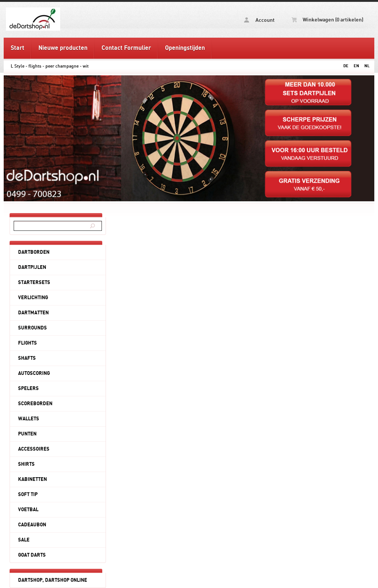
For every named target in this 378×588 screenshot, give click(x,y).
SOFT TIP (28, 495)
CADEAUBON (32, 525)
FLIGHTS (28, 343)
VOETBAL (28, 510)
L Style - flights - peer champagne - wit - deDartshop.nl (62, 19)
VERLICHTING (33, 298)
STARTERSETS (34, 283)
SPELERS (28, 389)
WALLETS (29, 419)
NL (367, 66)
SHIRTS (26, 464)
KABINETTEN (32, 479)
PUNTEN (27, 434)
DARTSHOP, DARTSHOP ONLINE (53, 580)
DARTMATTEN (33, 313)
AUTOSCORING (34, 373)
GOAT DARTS (32, 555)
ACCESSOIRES (34, 449)
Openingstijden (185, 48)
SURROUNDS (32, 328)
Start (18, 48)
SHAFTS (27, 358)
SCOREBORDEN (35, 404)
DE (346, 66)
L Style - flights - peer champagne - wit (50, 66)
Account (259, 20)
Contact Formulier (126, 48)
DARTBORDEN (34, 252)
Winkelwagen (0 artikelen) (327, 20)
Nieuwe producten (63, 48)
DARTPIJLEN (32, 267)
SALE (24, 540)
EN (356, 66)
